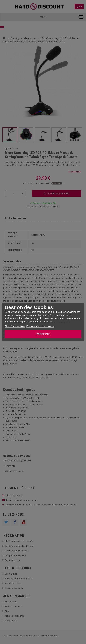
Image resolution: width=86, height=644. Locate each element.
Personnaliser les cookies (40, 326)
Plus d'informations (15, 326)
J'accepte (43, 334)
